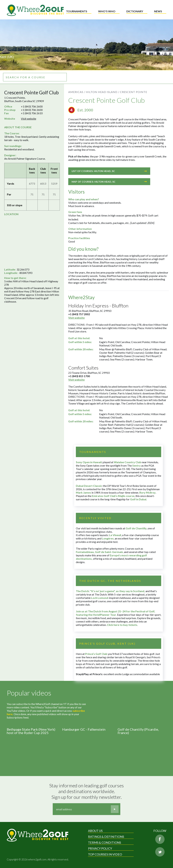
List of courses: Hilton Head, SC (109, 171)
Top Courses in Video (105, 854)
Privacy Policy (100, 848)
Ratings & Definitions (106, 837)
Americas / (77, 92)
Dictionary (135, 11)
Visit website (29, 119)
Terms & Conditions (104, 843)
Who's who (107, 11)
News (158, 11)
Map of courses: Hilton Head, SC (109, 182)
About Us (95, 831)
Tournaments (77, 11)
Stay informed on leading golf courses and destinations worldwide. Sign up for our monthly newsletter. (87, 791)
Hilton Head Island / (103, 92)
